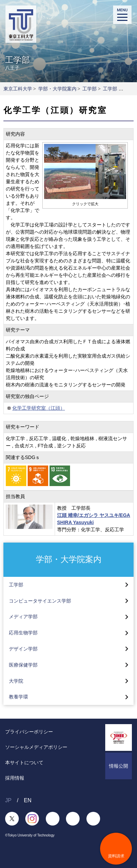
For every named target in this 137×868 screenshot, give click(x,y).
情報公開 (119, 766)
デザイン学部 (23, 649)
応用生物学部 (23, 633)
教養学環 (18, 697)
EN (28, 800)
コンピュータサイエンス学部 (40, 601)
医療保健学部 (23, 665)
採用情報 (15, 778)
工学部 (90, 89)
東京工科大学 (18, 89)
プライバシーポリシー (29, 732)
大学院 (16, 681)
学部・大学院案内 (57, 89)
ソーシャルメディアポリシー (36, 747)
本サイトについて (24, 762)
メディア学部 (23, 617)
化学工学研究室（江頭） (39, 408)
